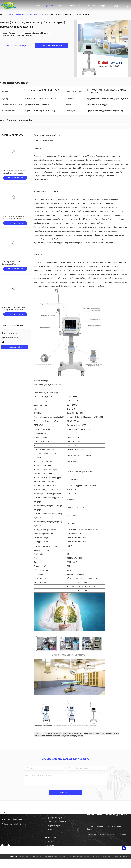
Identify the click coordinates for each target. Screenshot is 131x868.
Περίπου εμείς (75, 6)
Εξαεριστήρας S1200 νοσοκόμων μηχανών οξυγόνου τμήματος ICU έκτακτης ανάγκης (13, 219)
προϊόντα (11, 15)
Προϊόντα (49, 6)
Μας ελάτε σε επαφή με (97, 6)
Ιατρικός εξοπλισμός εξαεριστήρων (28, 15)
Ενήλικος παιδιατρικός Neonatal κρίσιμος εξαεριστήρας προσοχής (59, 736)
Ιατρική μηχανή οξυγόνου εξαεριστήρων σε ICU (102, 733)
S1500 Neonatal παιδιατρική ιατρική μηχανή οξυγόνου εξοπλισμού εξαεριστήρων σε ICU (14, 173)
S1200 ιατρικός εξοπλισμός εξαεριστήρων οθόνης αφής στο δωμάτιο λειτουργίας (12, 264)
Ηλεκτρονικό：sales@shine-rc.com (14, 824)
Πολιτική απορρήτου (11, 857)
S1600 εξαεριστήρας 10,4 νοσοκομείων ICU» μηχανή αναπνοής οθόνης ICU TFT (15, 310)
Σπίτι (38, 6)
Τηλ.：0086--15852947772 (12, 820)
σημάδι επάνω (124, 835)
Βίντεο (61, 6)
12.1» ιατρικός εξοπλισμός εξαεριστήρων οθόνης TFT (63, 733)
